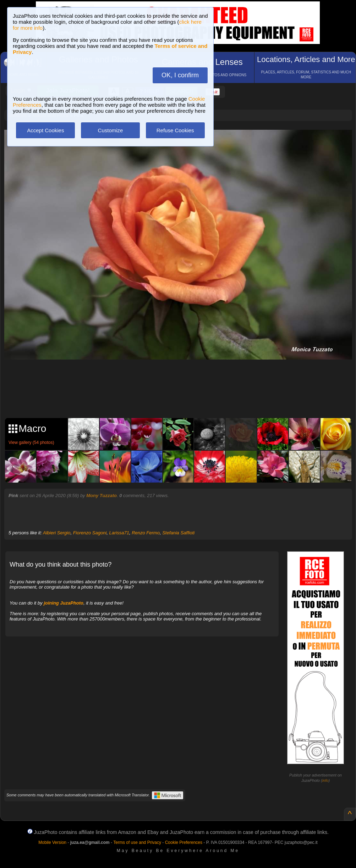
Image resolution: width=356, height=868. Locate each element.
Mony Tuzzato (102, 496)
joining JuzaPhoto (64, 603)
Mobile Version (52, 842)
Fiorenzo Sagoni (90, 533)
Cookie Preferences (184, 842)
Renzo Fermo (146, 533)
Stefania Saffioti (178, 533)
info (325, 780)
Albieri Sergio (57, 533)
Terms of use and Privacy (137, 842)
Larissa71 (119, 533)
